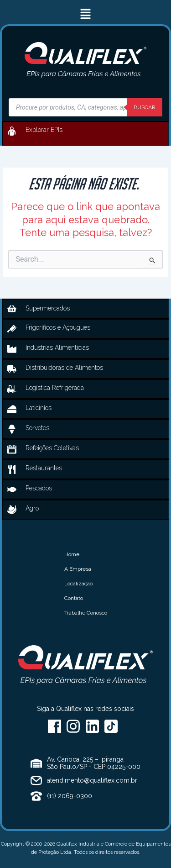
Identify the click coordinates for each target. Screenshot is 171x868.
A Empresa (78, 569)
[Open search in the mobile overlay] (85, 107)
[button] (85, 14)
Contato (74, 598)
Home (72, 554)
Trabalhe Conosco (86, 613)
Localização (78, 584)
